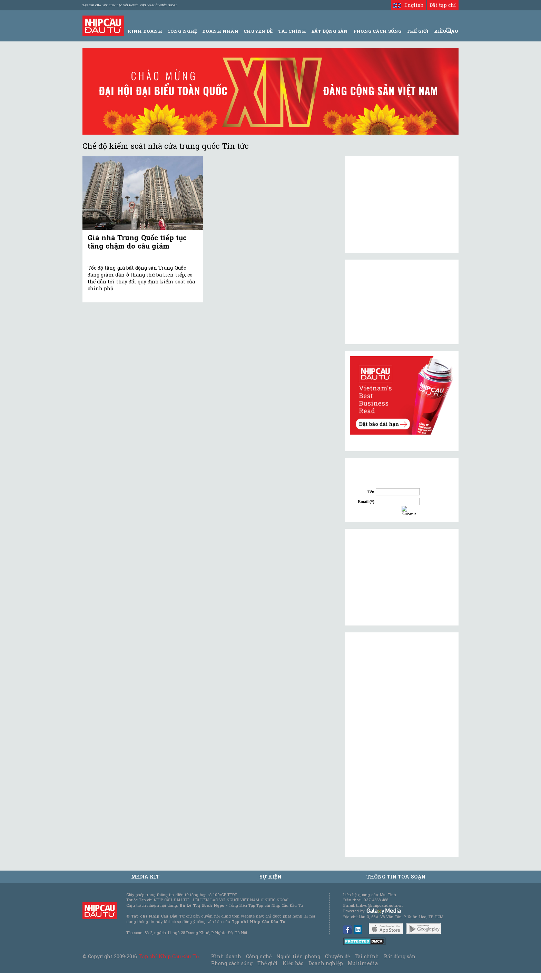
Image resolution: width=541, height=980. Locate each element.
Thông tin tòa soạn (396, 877)
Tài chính (367, 956)
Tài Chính (292, 31)
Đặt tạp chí (443, 5)
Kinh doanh (226, 956)
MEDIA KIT (145, 877)
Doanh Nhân (220, 31)
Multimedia (363, 963)
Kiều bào (293, 963)
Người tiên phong (298, 956)
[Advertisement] (402, 577)
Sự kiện (270, 877)
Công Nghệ (182, 31)
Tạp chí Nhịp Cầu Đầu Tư (169, 956)
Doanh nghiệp (326, 963)
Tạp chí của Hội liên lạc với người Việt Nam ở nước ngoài (130, 5)
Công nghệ (259, 956)
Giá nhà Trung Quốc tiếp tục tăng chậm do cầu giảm (137, 242)
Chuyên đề (258, 31)
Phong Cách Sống (377, 31)
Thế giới (417, 31)
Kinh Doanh (145, 31)
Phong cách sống (232, 963)
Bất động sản (329, 31)
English (408, 5)
